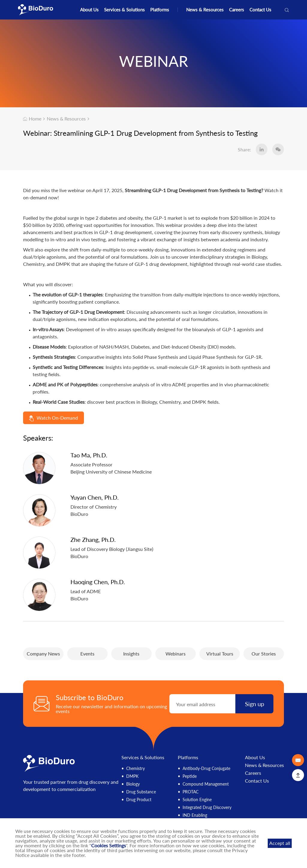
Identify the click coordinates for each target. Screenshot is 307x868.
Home (32, 119)
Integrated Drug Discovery (207, 807)
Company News (43, 654)
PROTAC (191, 792)
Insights (131, 654)
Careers (237, 10)
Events (87, 654)
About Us (89, 10)
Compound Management (206, 784)
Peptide (190, 776)
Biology (133, 784)
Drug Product (139, 800)
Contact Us (260, 10)
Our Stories (264, 654)
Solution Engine (197, 800)
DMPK (132, 776)
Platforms (160, 10)
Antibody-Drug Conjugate (206, 768)
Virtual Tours (220, 654)
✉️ (298, 760)
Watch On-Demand (54, 418)
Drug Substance (141, 792)
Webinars (176, 654)
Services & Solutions (124, 10)
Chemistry (136, 768)
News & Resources (205, 10)
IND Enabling (195, 815)
